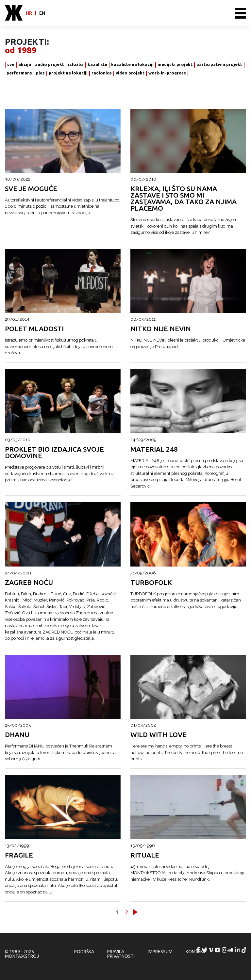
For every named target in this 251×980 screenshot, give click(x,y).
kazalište (97, 64)
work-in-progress (167, 73)
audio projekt (50, 64)
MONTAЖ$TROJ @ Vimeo (211, 950)
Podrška (84, 952)
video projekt (130, 73)
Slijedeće (135, 912)
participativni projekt (219, 64)
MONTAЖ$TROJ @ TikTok (244, 950)
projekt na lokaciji (68, 73)
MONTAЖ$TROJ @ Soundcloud (231, 950)
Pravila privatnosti (121, 954)
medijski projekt (175, 64)
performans (19, 73)
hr (29, 13)
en (42, 13)
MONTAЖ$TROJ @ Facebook (198, 950)
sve (11, 64)
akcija (25, 64)
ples (40, 73)
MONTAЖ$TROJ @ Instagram (225, 950)
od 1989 (21, 50)
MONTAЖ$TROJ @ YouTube (218, 950)
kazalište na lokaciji (132, 64)
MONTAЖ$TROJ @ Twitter (205, 950)
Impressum (160, 952)
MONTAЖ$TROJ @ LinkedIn (238, 950)
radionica (102, 73)
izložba (76, 64)
